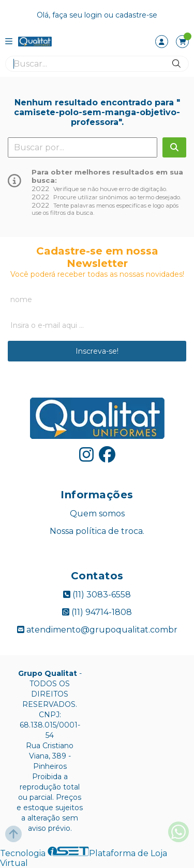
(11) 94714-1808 (97, 612)
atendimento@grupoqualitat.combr (97, 630)
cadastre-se (136, 15)
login (94, 15)
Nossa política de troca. (97, 531)
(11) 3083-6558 (97, 595)
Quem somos (97, 514)
